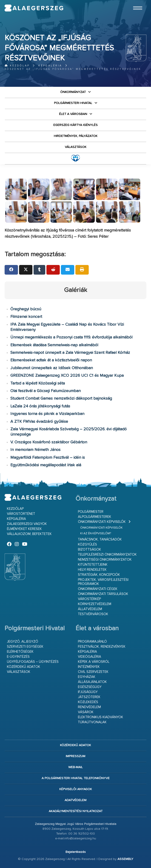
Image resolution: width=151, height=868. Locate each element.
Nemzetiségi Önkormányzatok (105, 560)
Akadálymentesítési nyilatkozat (76, 811)
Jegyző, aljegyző (23, 642)
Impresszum (75, 756)
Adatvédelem (75, 800)
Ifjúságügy (88, 692)
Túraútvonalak (92, 722)
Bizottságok (90, 550)
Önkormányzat (73, 92)
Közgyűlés (87, 545)
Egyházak (87, 677)
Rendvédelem (89, 707)
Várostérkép (89, 599)
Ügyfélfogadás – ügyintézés (33, 662)
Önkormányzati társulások (103, 594)
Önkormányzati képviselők (102, 522)
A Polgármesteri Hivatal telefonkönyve (76, 778)
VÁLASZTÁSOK (76, 147)
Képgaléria (50, 66)
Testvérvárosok (93, 614)
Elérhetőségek (20, 652)
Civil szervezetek (93, 672)
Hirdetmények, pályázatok (76, 136)
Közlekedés (88, 702)
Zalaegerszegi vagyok (27, 524)
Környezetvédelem (95, 604)
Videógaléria (90, 657)
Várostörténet (21, 514)
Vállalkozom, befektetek (29, 534)
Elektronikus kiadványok (101, 717)
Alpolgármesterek (95, 517)
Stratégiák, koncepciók (99, 575)
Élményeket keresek (24, 529)
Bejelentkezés (76, 852)
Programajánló (92, 642)
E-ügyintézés (18, 657)
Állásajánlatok (92, 682)
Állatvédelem (90, 609)
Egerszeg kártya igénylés (75, 125)
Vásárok (86, 712)
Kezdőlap (17, 66)
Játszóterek (89, 697)
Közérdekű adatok (24, 667)
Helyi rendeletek (92, 570)
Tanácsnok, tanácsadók (100, 539)
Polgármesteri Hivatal (73, 103)
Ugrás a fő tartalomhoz (135, 2)
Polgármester (91, 512)
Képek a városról (94, 662)
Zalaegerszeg (34, 8)
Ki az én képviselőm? (96, 534)
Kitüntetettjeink (93, 565)
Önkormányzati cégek (98, 589)
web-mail (75, 767)
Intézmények (89, 667)
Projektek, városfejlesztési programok (103, 582)
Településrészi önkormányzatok (107, 555)
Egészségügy (90, 687)
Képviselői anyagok (76, 789)
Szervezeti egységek (25, 647)
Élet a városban (73, 114)
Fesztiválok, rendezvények (102, 647)
